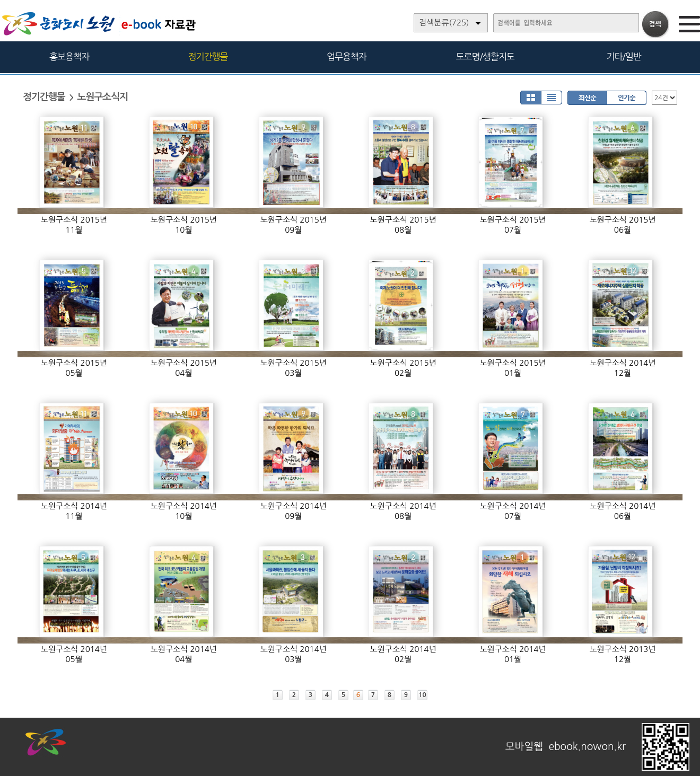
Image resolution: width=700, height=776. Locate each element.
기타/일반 (623, 56)
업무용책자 (347, 56)
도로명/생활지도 (485, 56)
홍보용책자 (69, 56)
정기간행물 (208, 56)
